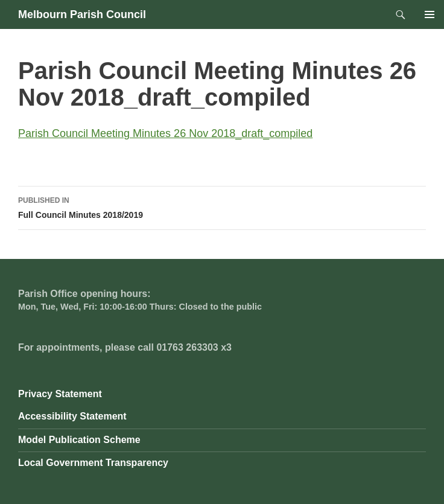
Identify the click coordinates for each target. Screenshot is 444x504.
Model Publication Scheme (79, 440)
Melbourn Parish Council (82, 14)
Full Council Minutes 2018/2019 (222, 206)
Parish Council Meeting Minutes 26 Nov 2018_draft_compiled (165, 133)
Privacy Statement (60, 394)
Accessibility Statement (72, 416)
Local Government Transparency (93, 463)
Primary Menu (430, 14)
